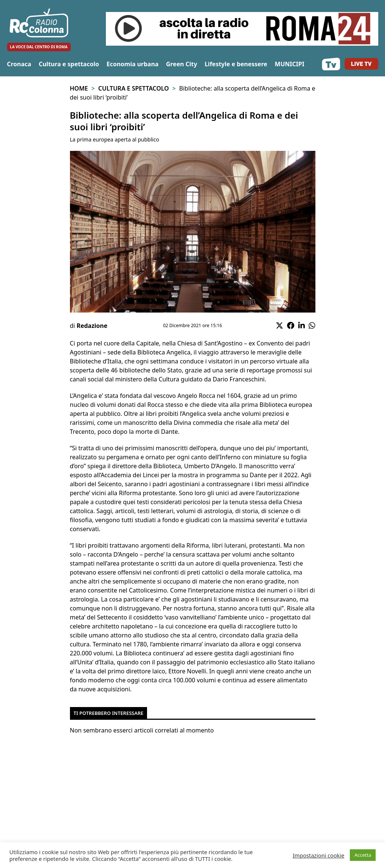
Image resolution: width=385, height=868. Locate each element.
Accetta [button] (363, 855)
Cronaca (19, 64)
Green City (182, 64)
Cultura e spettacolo (69, 64)
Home (79, 88)
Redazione (92, 326)
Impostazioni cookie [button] (318, 855)
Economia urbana (133, 64)
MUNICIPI (289, 64)
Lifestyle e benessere (236, 64)
